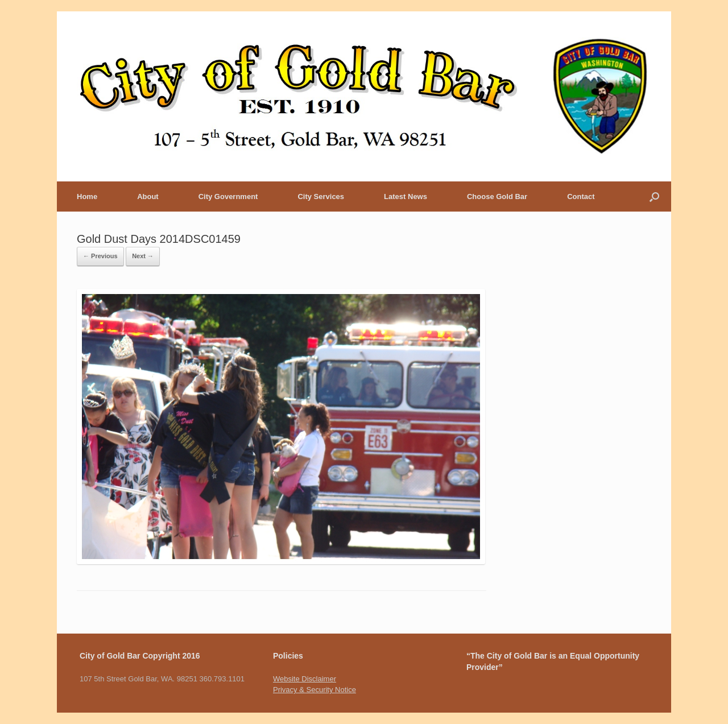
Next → (143, 256)
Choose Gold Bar (497, 196)
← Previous (100, 256)
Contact (581, 196)
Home (87, 196)
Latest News (406, 196)
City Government (228, 196)
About (148, 196)
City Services (321, 196)
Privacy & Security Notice (315, 690)
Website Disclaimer (305, 679)
